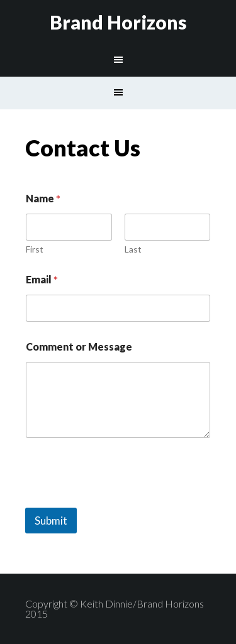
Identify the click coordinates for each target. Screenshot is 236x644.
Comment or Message (79, 347)
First (35, 249)
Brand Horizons (118, 22)
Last (133, 249)
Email (42, 279)
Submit (51, 521)
